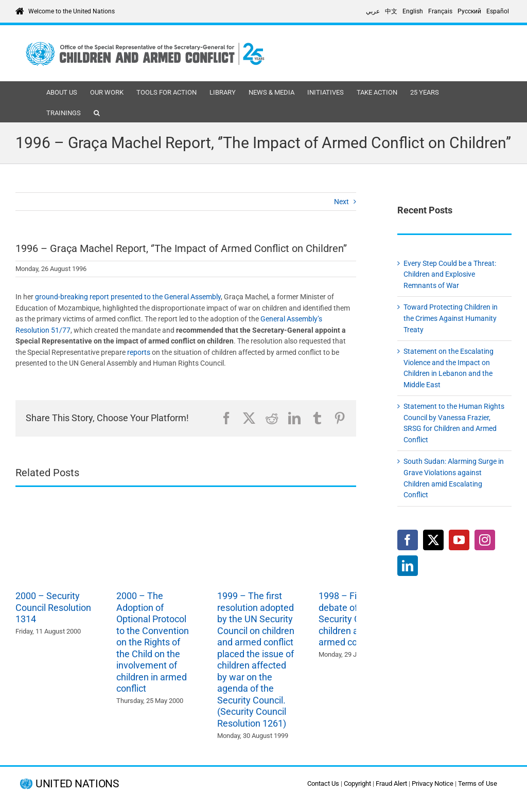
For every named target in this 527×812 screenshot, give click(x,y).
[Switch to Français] (440, 11)
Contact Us (323, 783)
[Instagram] (485, 540)
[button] (97, 112)
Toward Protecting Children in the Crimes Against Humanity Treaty (451, 318)
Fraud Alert (391, 783)
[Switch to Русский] (469, 11)
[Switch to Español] (498, 11)
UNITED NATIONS (77, 784)
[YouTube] (459, 540)
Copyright (357, 783)
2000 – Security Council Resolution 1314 (53, 607)
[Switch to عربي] (373, 11)
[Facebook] (408, 540)
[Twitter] (433, 540)
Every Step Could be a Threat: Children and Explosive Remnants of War (450, 274)
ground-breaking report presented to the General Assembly (128, 297)
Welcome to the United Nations (72, 11)
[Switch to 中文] (391, 11)
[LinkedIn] (408, 566)
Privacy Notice (433, 783)
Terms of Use (478, 783)
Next (341, 202)
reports (139, 352)
